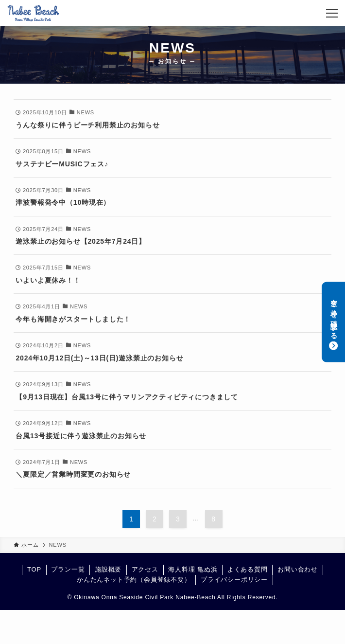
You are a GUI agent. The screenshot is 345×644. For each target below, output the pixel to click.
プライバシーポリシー (234, 580)
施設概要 (108, 569)
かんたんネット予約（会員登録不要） (134, 580)
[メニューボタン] (332, 13)
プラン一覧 (68, 569)
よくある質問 (248, 569)
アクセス (145, 569)
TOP (34, 569)
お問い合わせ (298, 569)
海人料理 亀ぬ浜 (193, 569)
